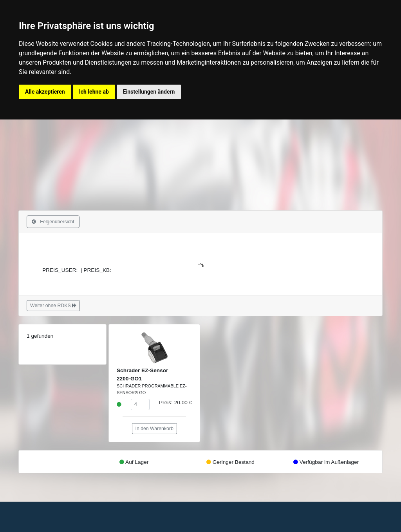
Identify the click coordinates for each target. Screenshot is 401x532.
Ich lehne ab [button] (94, 92)
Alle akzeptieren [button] (45, 92)
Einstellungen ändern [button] (149, 92)
